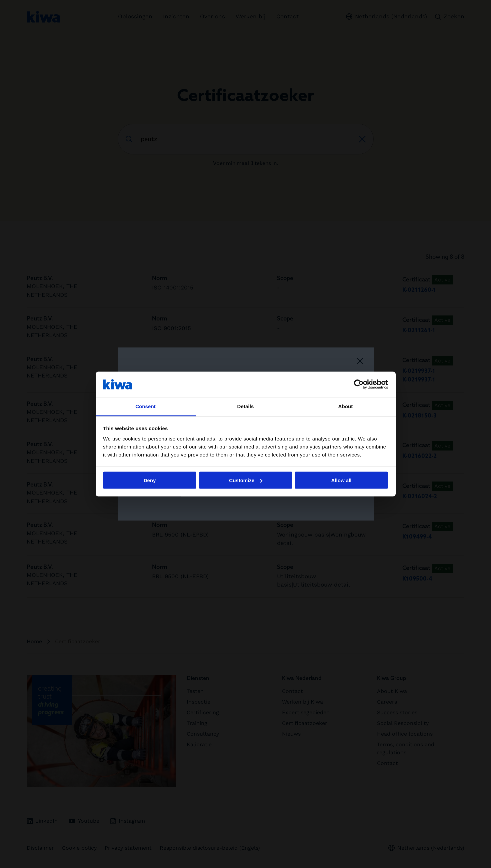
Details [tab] (246, 406)
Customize (246, 480)
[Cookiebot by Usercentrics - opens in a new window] (359, 384)
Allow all (341, 480)
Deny (150, 480)
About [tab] (346, 406)
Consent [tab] (145, 406)
